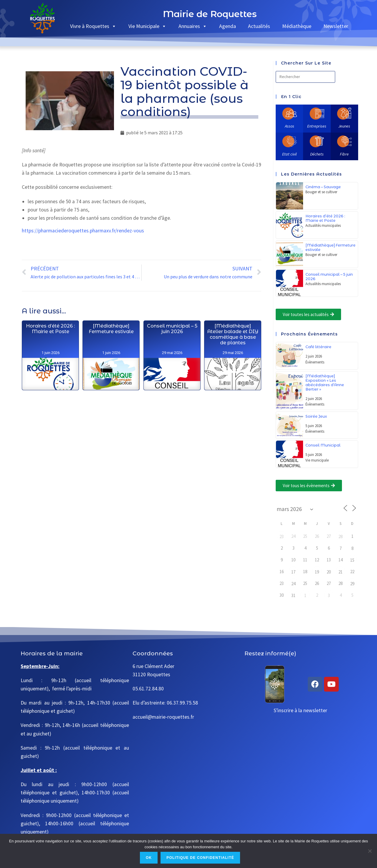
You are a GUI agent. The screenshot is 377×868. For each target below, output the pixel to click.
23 (282, 536)
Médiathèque (297, 26)
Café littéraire (318, 347)
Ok (149, 858)
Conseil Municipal (323, 445)
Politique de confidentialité (200, 858)
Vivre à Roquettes (93, 26)
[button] (308, 314)
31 (293, 595)
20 (329, 572)
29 (352, 584)
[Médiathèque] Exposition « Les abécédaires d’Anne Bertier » (325, 383)
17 (293, 572)
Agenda (228, 26)
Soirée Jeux (316, 416)
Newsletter (336, 26)
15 (352, 560)
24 (293, 584)
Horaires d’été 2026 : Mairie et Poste (50, 365)
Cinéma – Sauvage (323, 187)
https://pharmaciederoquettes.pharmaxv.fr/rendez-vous (83, 231)
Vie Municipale (147, 26)
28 (340, 536)
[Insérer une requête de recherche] (305, 77)
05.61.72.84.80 (148, 689)
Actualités (259, 26)
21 (340, 572)
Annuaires (193, 26)
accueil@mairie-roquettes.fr (163, 717)
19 (317, 572)
